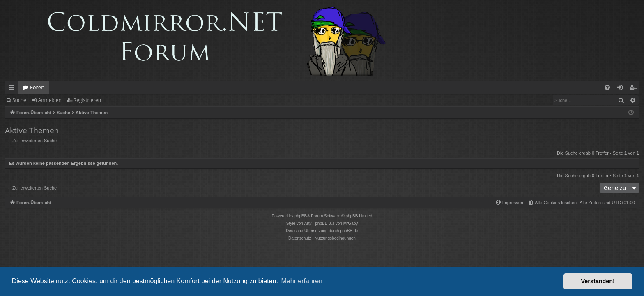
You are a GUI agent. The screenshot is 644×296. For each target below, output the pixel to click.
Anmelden (50, 100)
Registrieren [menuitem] (635, 89)
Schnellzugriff (13, 89)
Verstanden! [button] (598, 281)
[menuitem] (607, 87)
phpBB (301, 216)
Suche (19, 100)
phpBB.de (349, 231)
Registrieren (87, 100)
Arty (308, 223)
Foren (37, 87)
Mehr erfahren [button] (302, 281)
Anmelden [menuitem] (622, 89)
